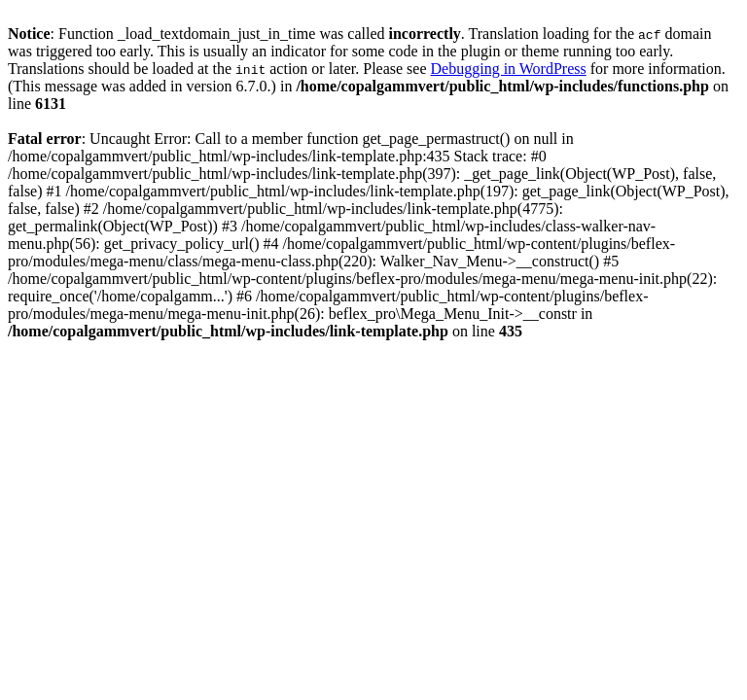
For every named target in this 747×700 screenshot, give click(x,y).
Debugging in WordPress (509, 69)
